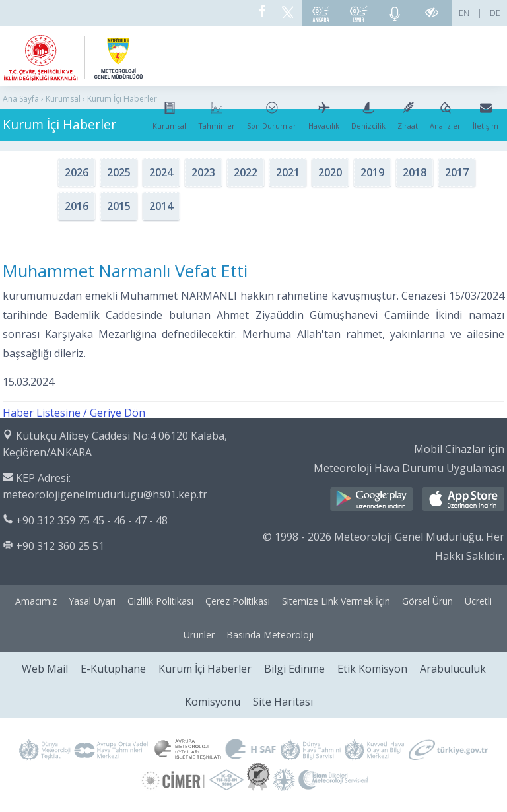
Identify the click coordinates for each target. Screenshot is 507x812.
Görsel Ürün (427, 601)
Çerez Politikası (238, 601)
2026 (77, 172)
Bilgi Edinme (294, 669)
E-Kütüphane (113, 669)
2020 (330, 172)
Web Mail (45, 669)
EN (464, 13)
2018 (415, 172)
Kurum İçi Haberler (205, 669)
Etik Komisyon (372, 669)
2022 (246, 172)
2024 (161, 172)
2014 (161, 206)
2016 (77, 206)
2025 (119, 172)
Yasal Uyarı (92, 601)
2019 (372, 172)
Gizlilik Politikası (160, 601)
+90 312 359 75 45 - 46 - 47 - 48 (92, 520)
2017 (457, 172)
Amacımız (36, 601)
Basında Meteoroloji (270, 635)
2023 (203, 172)
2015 (119, 206)
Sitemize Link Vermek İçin (336, 601)
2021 (288, 172)
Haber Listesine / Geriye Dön (74, 413)
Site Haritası (283, 702)
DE (495, 13)
